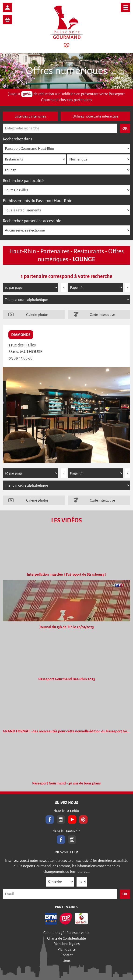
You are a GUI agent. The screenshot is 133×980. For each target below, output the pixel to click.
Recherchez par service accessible (32, 221)
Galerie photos (37, 315)
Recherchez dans (17, 139)
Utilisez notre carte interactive (95, 116)
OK (125, 894)
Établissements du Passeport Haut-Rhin (38, 201)
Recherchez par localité (23, 181)
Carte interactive (102, 315)
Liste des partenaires (30, 116)
